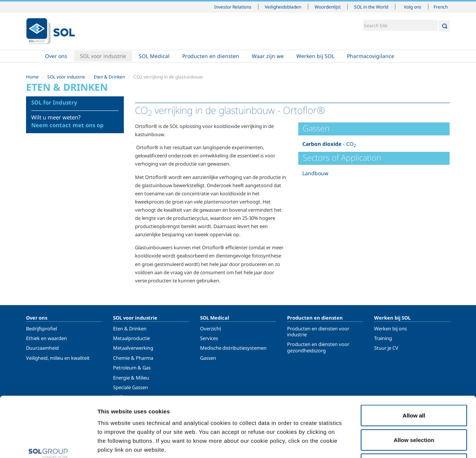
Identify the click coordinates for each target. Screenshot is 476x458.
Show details (387, 443)
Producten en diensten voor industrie (318, 332)
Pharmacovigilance (371, 56)
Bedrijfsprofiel (41, 329)
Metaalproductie (131, 338)
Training (383, 338)
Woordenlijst (328, 7)
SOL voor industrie (103, 56)
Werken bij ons (390, 329)
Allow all (414, 360)
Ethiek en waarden (46, 338)
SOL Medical (154, 56)
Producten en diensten (211, 56)
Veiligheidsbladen (283, 7)
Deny (414, 409)
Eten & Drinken (109, 77)
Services (209, 338)
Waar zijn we (268, 56)
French (441, 7)
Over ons (56, 56)
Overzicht (211, 329)
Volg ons (413, 7)
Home (32, 56)
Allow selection (414, 385)
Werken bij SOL (315, 56)
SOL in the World (371, 7)
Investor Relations (233, 7)
